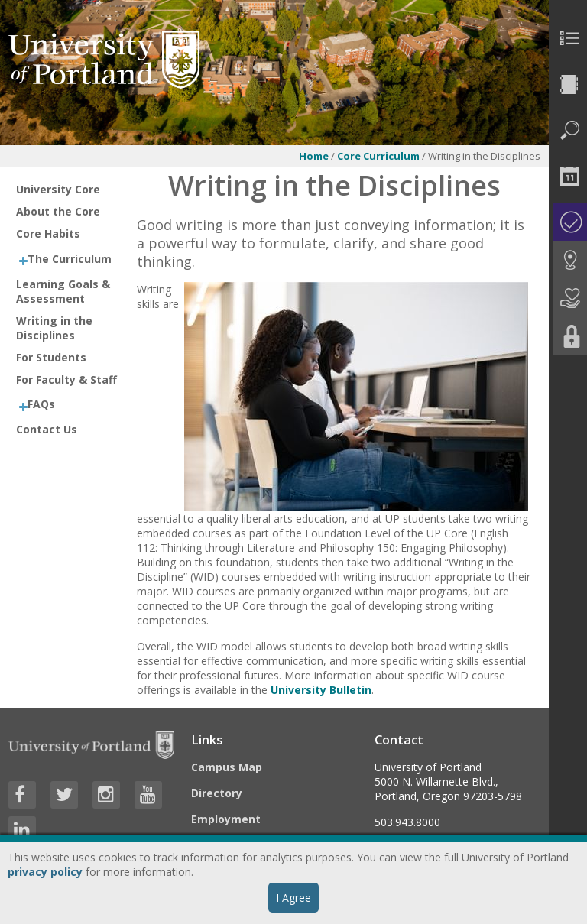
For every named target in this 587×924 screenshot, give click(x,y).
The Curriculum (70, 259)
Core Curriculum (378, 156)
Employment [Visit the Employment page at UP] (226, 819)
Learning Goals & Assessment (63, 291)
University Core (58, 189)
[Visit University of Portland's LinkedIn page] (22, 830)
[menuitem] (568, 38)
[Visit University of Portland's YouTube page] (148, 795)
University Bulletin (321, 690)
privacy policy (45, 872)
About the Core (58, 211)
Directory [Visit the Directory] (217, 793)
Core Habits (48, 233)
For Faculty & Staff (66, 379)
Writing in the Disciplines (54, 328)
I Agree (293, 898)
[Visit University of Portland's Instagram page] (106, 795)
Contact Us (47, 429)
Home (314, 156)
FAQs (41, 404)
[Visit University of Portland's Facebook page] (22, 795)
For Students (51, 357)
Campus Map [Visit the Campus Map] (227, 767)
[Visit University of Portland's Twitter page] (64, 795)
